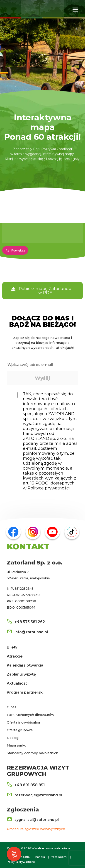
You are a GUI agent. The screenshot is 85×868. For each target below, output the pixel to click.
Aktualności (18, 683)
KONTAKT (28, 546)
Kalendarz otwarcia (25, 665)
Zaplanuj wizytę (21, 674)
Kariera (40, 857)
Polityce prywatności (49, 488)
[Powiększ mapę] (15, 250)
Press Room (58, 857)
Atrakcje (15, 656)
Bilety (12, 647)
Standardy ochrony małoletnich (33, 753)
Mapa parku (17, 745)
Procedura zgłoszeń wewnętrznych (36, 829)
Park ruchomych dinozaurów (30, 715)
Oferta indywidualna (23, 722)
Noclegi (13, 738)
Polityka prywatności (21, 862)
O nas (12, 707)
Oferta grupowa (20, 730)
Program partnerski (25, 692)
